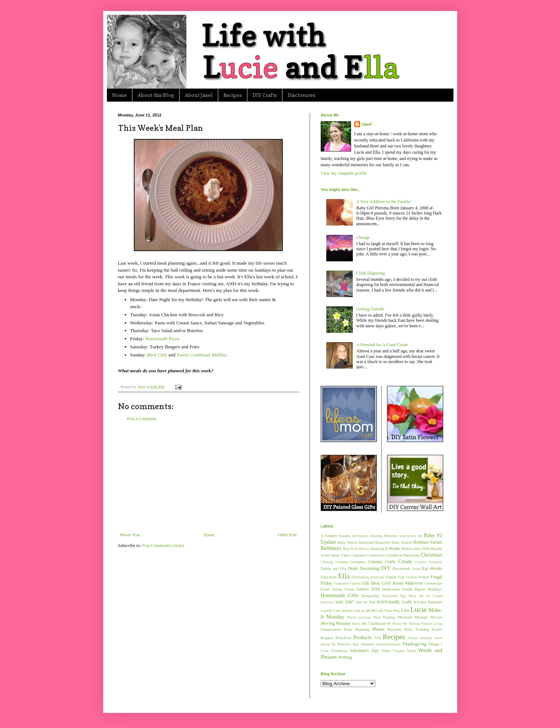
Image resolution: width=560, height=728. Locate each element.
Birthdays (331, 548)
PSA (378, 638)
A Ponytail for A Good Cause (382, 345)
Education (329, 577)
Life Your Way (389, 610)
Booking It (380, 548)
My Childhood (373, 623)
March (352, 617)
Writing (345, 657)
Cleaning (327, 562)
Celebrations (376, 555)
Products (362, 637)
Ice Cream (434, 596)
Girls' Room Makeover (402, 583)
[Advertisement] (208, 477)
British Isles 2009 (415, 548)
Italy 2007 (345, 602)
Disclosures (301, 95)
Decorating (370, 568)
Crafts (390, 562)
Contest (342, 562)
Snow (438, 638)
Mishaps (421, 617)
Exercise (377, 577)
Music (356, 623)
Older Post (287, 535)
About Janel (199, 95)
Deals (353, 568)
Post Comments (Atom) (163, 546)
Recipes (233, 95)
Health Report (414, 589)
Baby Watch (348, 542)
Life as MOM (365, 610)
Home (119, 95)
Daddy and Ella (334, 568)
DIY (386, 568)
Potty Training (417, 629)
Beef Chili (157, 355)
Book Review (360, 549)
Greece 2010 (368, 589)
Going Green (343, 589)
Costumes (358, 562)
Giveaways (434, 583)
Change (363, 237)
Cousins (375, 562)
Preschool (343, 638)
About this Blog (156, 95)
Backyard (366, 542)
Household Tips (394, 596)
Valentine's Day (364, 651)
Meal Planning (384, 617)
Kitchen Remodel (428, 602)
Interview (328, 602)
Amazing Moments (383, 536)
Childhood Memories (403, 555)
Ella (344, 576)
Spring (326, 644)
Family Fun (395, 577)
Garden (355, 583)
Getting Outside (370, 309)
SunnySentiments (388, 644)
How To (416, 596)
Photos (378, 629)
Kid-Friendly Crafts (394, 602)
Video (386, 651)
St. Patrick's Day (345, 644)
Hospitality (371, 596)
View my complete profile (344, 173)
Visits (411, 651)
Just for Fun (365, 602)
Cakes (345, 555)
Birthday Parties (428, 542)
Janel (367, 124)
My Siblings (411, 623)
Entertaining (360, 577)
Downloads (401, 568)
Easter (416, 569)
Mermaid (405, 617)
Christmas (431, 555)
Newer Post (130, 535)
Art (420, 536)
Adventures (360, 536)
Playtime (394, 629)
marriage (365, 617)
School (413, 638)
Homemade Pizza (162, 339)
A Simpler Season (335, 536)
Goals (325, 589)
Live (405, 610)
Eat (425, 568)
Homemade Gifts (340, 595)
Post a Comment (142, 419)
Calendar (359, 555)
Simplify (426, 638)
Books (395, 548)
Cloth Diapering (371, 273)
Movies (436, 617)
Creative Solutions (429, 562)
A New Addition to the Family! (384, 202)
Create (405, 561)
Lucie (418, 609)
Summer (368, 644)
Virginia (399, 651)
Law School (343, 610)
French (424, 577)
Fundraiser (341, 583)
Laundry (327, 611)
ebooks (436, 568)
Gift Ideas (371, 583)
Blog (346, 549)
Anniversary (408, 536)
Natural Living (432, 623)
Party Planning (357, 629)
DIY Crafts (265, 95)
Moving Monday (336, 623)
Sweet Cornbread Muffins (202, 355)
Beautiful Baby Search (394, 542)
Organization (331, 629)
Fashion (411, 577)
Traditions (339, 651)
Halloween (391, 589)
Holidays (435, 589)
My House (394, 623)
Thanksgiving (414, 644)
